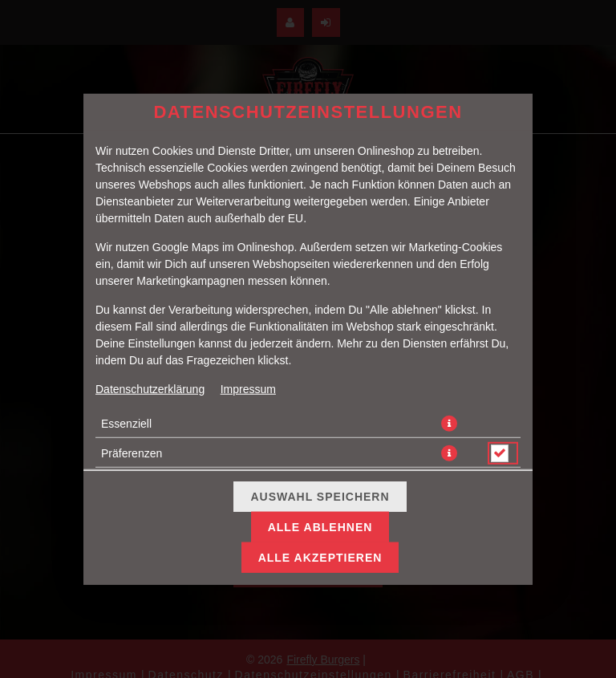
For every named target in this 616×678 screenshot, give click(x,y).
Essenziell (126, 423)
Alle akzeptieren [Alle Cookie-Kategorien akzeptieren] (320, 558)
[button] (449, 423)
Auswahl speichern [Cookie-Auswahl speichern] (320, 497)
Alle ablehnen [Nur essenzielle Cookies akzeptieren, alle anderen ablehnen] (320, 527)
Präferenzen (132, 453)
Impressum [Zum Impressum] (248, 388)
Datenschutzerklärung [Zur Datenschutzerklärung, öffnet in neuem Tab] (150, 388)
